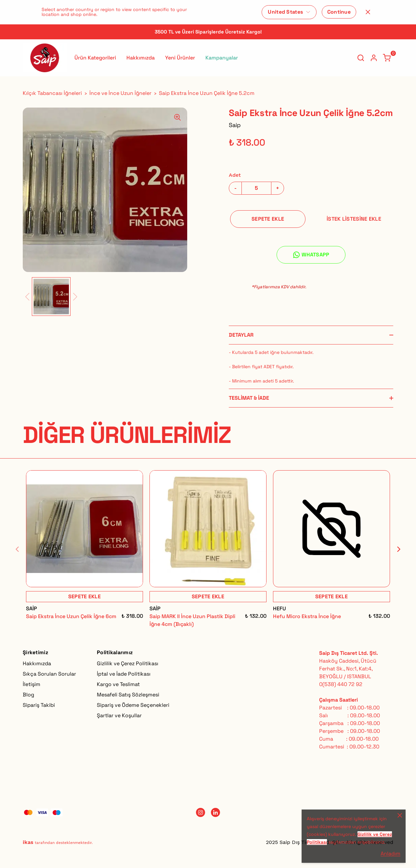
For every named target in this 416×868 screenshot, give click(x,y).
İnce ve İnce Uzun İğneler (120, 93)
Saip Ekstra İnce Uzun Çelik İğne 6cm (71, 616)
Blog (28, 695)
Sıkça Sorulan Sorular (49, 674)
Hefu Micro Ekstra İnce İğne (307, 616)
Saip (235, 125)
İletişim (32, 684)
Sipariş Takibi (39, 705)
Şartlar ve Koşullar (119, 715)
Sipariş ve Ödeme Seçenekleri (133, 705)
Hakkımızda (141, 58)
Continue (339, 12)
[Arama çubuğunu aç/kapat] (361, 58)
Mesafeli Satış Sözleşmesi (128, 695)
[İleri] (395, 549)
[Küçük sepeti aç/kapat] (387, 58)
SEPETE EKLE (268, 219)
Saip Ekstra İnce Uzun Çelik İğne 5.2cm (207, 93)
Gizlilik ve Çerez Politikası (128, 663)
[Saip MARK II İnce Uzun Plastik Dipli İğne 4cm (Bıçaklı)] (208, 529)
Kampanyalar (222, 58)
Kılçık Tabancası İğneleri (52, 93)
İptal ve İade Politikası (124, 674)
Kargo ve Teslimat (118, 684)
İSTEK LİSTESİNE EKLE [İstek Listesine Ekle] (354, 219)
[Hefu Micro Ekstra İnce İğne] (331, 529)
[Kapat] (368, 12)
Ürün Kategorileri (95, 58)
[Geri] (21, 549)
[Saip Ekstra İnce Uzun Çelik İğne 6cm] (84, 529)
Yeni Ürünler (180, 58)
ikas (28, 842)
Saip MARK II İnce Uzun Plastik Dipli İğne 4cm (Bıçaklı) (192, 620)
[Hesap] (374, 58)
